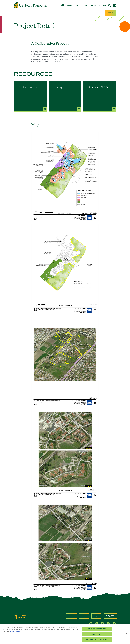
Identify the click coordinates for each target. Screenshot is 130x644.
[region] (65, 634)
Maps (84, 616)
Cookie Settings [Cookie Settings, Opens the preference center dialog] (97, 629)
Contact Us (111, 616)
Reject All (97, 634)
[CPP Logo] (20, 616)
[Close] (127, 634)
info (86, 5)
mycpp (102, 5)
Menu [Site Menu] (110, 13)
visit (79, 5)
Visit (96, 616)
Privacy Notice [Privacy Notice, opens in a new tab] (15, 631)
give (94, 5)
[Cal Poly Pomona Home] (30, 5)
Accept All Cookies (97, 640)
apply (70, 5)
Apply (71, 616)
